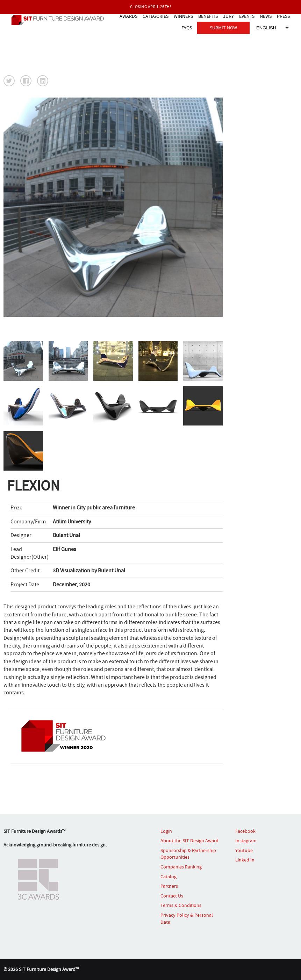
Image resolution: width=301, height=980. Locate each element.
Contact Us (172, 896)
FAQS (187, 28)
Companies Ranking (181, 867)
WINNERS (183, 16)
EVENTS (247, 16)
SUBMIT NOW (223, 28)
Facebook (245, 831)
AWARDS (128, 16)
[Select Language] (272, 28)
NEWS (266, 16)
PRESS (283, 16)
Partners (169, 886)
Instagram (246, 840)
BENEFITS (208, 16)
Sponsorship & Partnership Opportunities (188, 854)
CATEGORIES (156, 16)
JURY (228, 16)
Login (166, 831)
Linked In (245, 860)
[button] (9, 81)
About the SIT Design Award (189, 840)
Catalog (169, 877)
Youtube (244, 850)
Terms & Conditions (181, 905)
